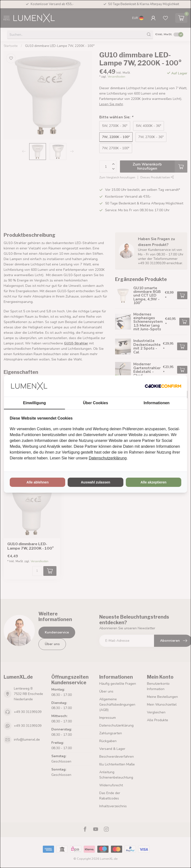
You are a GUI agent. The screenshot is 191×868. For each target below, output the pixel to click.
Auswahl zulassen (95, 482)
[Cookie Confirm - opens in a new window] (163, 386)
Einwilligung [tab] (34, 403)
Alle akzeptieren (154, 482)
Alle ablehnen (38, 482)
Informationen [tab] (157, 403)
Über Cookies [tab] (95, 403)
